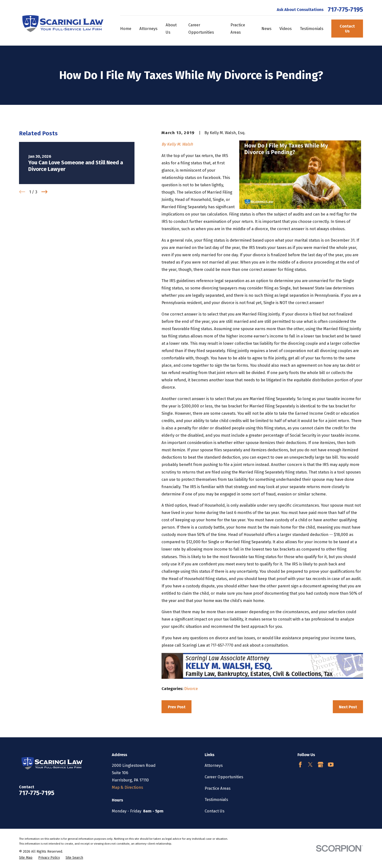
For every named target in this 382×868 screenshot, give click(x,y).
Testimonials (216, 799)
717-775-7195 (345, 10)
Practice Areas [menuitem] (238, 29)
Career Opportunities (224, 777)
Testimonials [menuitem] (312, 29)
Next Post (348, 707)
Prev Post (177, 707)
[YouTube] (331, 764)
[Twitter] (310, 764)
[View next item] (44, 192)
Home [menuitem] (126, 29)
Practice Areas (218, 788)
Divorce (191, 689)
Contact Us (347, 29)
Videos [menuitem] (286, 29)
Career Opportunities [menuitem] (201, 29)
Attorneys (214, 765)
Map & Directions (127, 787)
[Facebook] (300, 764)
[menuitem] (26, 858)
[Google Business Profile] (320, 764)
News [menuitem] (266, 29)
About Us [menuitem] (171, 29)
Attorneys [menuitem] (148, 29)
